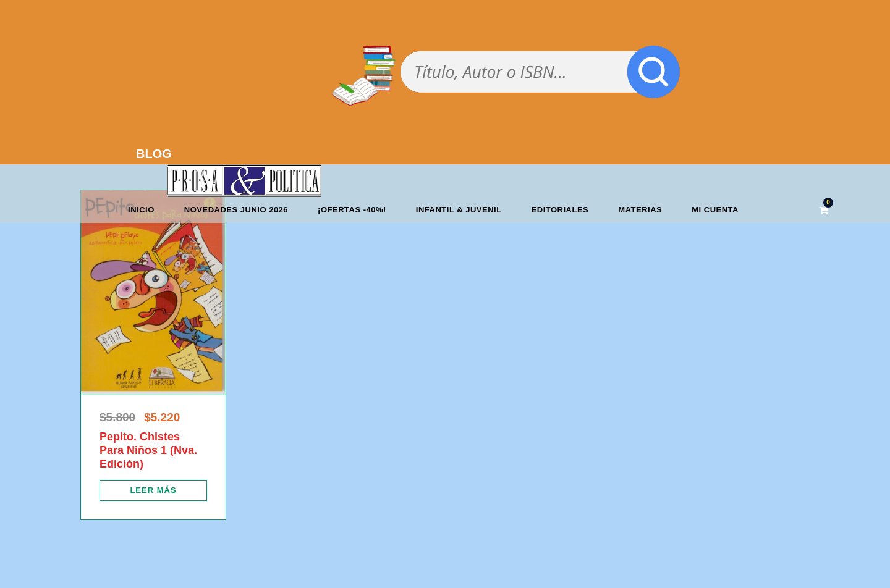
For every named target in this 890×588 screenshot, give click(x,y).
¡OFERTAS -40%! (352, 210)
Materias (640, 210)
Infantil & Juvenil (459, 210)
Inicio (141, 210)
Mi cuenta (715, 210)
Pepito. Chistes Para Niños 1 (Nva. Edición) (148, 450)
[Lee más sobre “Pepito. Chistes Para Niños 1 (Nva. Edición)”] (153, 490)
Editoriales (560, 210)
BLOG (154, 154)
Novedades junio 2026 (236, 210)
